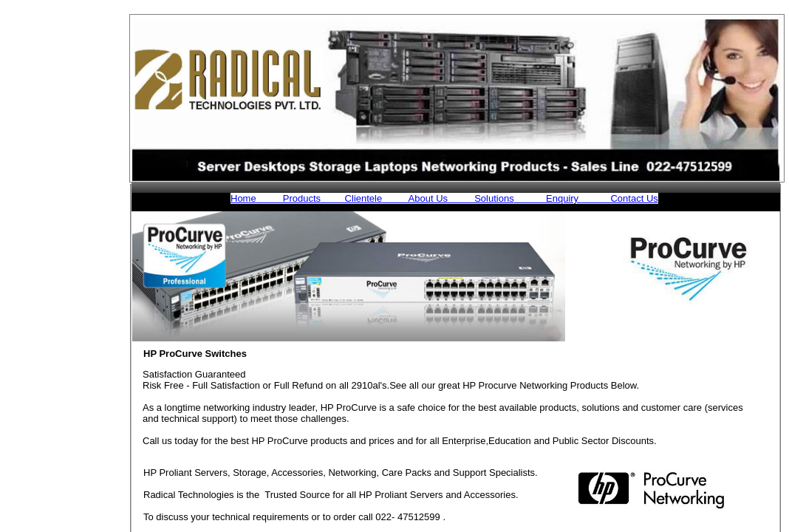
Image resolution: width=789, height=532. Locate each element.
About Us (415, 198)
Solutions (481, 198)
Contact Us (620, 198)
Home (243, 198)
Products (288, 198)
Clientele (351, 198)
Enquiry (548, 198)
